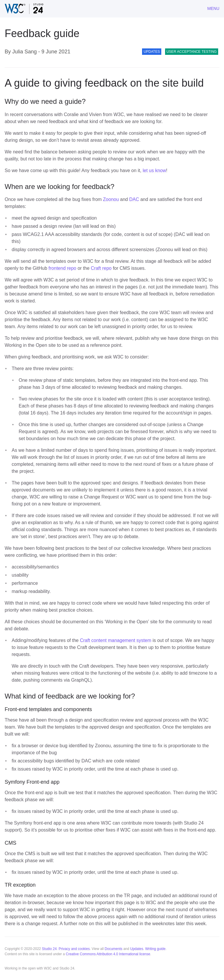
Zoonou (111, 199)
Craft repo (101, 268)
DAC (134, 199)
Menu (213, 8)
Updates (137, 949)
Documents (114, 949)
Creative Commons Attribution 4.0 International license (108, 954)
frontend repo (62, 268)
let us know (154, 170)
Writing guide (155, 949)
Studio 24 (49, 949)
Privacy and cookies (74, 949)
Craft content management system (116, 640)
